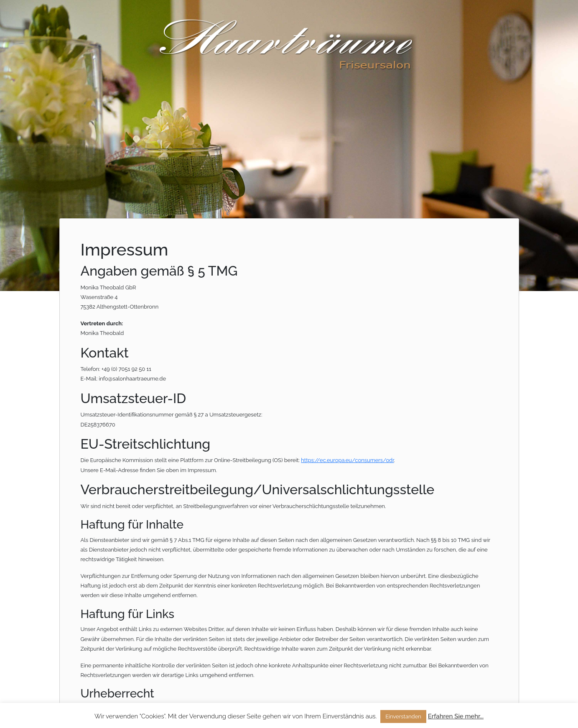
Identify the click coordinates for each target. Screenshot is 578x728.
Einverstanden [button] (403, 717)
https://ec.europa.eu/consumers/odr (347, 460)
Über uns (469, 18)
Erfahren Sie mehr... (456, 716)
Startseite (427, 18)
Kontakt (508, 18)
